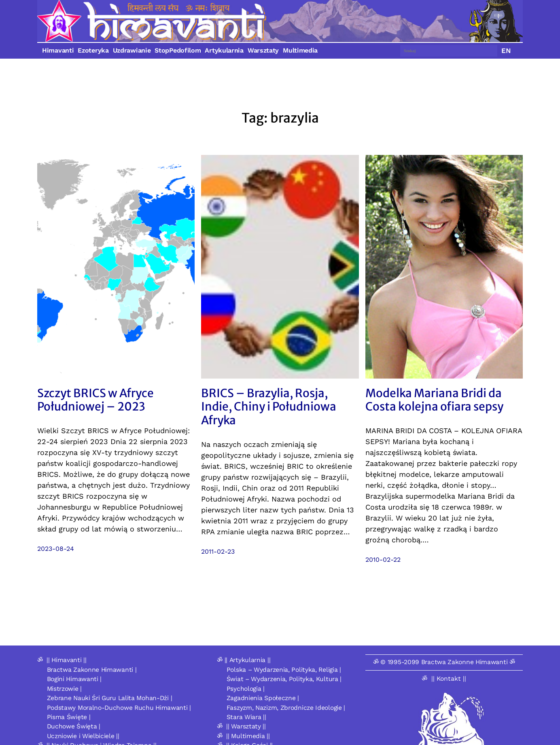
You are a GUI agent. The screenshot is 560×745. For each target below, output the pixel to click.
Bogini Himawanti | (74, 679)
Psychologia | (246, 689)
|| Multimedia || (248, 736)
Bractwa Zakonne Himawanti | (92, 670)
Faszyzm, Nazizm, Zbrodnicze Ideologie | (286, 708)
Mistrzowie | (64, 689)
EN (506, 51)
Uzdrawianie (132, 50)
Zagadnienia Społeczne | (263, 698)
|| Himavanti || (67, 660)
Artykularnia (224, 50)
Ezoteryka (93, 50)
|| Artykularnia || (248, 660)
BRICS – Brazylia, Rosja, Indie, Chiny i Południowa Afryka (269, 407)
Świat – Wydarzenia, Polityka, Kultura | (284, 679)
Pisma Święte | (69, 717)
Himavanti (58, 50)
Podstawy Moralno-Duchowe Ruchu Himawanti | (119, 708)
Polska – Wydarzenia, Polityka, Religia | (284, 670)
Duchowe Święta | (74, 726)
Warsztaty (263, 50)
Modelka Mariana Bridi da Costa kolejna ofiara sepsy (434, 400)
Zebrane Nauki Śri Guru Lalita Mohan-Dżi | (110, 698)
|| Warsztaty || (246, 726)
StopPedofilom (178, 50)
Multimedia (300, 50)
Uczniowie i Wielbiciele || (83, 736)
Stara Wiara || (246, 717)
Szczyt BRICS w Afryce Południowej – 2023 (95, 400)
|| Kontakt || (449, 678)
